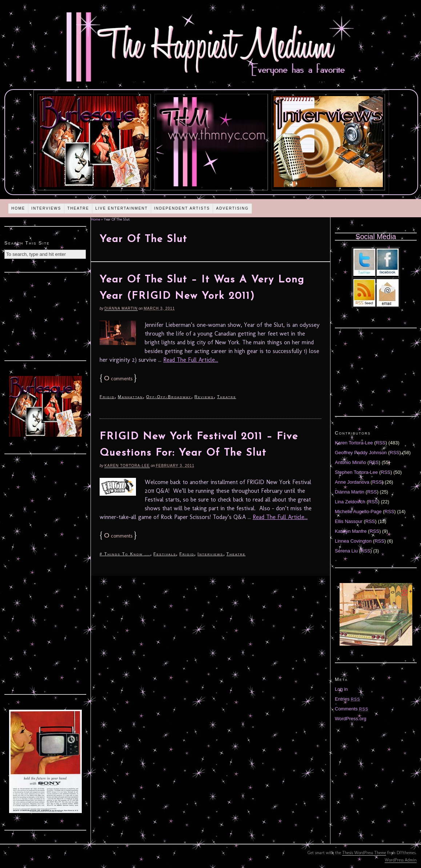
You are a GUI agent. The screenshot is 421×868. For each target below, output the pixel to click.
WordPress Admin (401, 860)
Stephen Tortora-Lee (356, 472)
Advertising (232, 208)
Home (18, 208)
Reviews (204, 397)
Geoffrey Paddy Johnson (361, 453)
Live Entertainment (122, 208)
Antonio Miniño (350, 462)
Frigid (107, 397)
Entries (348, 699)
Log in (341, 689)
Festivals (165, 554)
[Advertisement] (45, 316)
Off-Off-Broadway (169, 397)
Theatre (78, 208)
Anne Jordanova (352, 482)
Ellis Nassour (349, 521)
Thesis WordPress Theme (364, 853)
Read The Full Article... (191, 360)
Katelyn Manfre (351, 531)
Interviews (46, 208)
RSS (381, 443)
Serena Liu (346, 551)
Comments (352, 709)
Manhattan (130, 397)
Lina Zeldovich (350, 502)
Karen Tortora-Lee (127, 466)
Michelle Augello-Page (358, 512)
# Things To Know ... (125, 554)
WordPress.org (350, 719)
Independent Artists (182, 208)
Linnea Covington (353, 541)
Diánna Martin (121, 308)
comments (118, 379)
